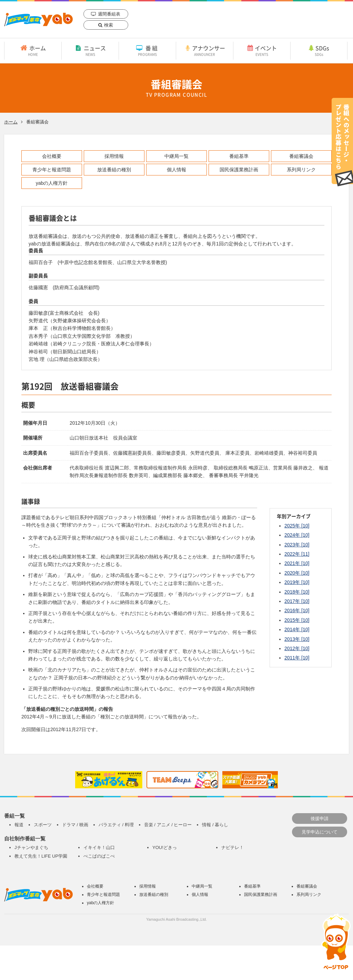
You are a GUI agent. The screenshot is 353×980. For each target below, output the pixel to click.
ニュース (90, 50)
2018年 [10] (297, 592)
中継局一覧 (176, 156)
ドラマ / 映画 (75, 825)
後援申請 (320, 819)
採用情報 (114, 156)
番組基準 (239, 156)
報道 (19, 825)
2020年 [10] (297, 573)
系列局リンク (301, 170)
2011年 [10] (297, 658)
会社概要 (52, 156)
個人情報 (176, 170)
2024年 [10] (297, 535)
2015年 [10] (297, 620)
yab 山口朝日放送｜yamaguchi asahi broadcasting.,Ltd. (38, 19)
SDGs (319, 50)
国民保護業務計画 (239, 170)
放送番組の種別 (114, 170)
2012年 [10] (297, 648)
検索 (109, 25)
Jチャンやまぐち (31, 847)
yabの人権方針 (52, 183)
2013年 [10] (297, 639)
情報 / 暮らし (215, 825)
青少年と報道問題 (52, 170)
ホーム (33, 50)
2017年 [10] (297, 601)
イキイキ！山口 (99, 847)
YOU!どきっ (165, 847)
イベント (262, 50)
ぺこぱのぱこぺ (99, 856)
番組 (147, 50)
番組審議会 (301, 156)
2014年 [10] (297, 629)
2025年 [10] (297, 526)
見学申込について (320, 832)
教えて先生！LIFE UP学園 (41, 856)
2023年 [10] (297, 545)
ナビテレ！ (233, 847)
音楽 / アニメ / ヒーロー (168, 825)
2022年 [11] (297, 554)
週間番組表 (109, 14)
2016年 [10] (297, 610)
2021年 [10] (297, 563)
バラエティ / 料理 (116, 825)
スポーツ (43, 825)
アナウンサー (205, 50)
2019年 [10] (297, 582)
